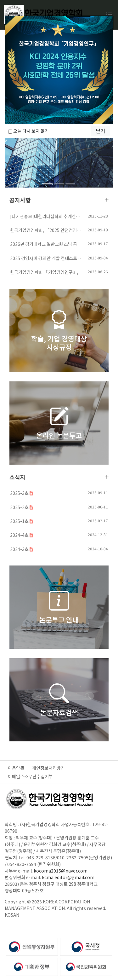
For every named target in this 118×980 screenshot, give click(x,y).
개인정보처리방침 (48, 768)
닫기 (100, 131)
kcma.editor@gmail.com (68, 877)
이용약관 (16, 768)
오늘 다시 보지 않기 (28, 131)
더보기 (107, 200)
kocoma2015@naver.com (61, 871)
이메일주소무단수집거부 (30, 776)
